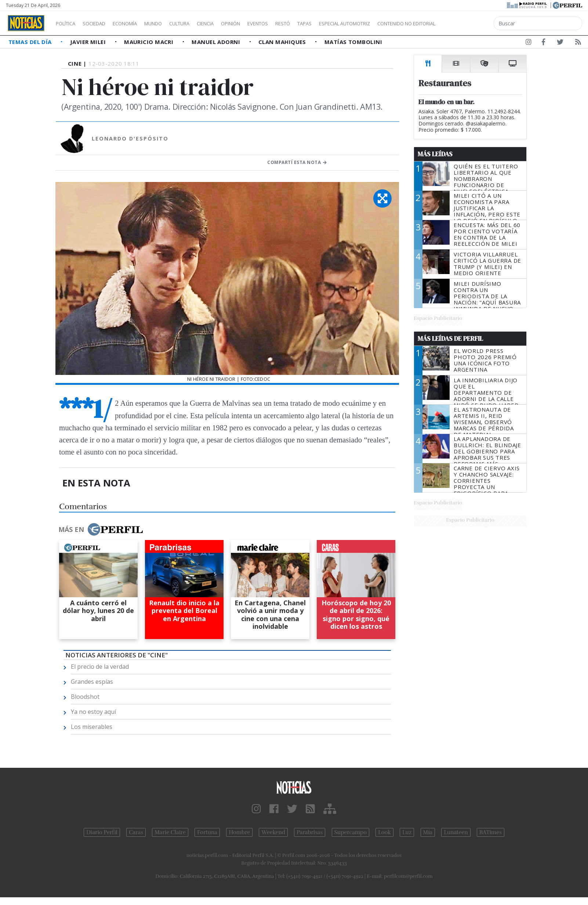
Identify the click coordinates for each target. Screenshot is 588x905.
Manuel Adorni (217, 42)
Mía (428, 832)
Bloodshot (85, 697)
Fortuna (207, 832)
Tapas (346, 23)
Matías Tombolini (353, 42)
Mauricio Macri (150, 42)
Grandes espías (92, 682)
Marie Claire (170, 832)
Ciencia (231, 23)
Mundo (170, 23)
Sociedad (102, 23)
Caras (136, 832)
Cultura (200, 23)
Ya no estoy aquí (93, 712)
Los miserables (92, 727)
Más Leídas (435, 154)
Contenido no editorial (469, 23)
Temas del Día (31, 42)
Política (68, 23)
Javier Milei (89, 42)
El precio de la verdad (100, 667)
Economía (137, 23)
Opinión (261, 23)
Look (384, 832)
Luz (407, 832)
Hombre (239, 832)
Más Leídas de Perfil (450, 339)
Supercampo (351, 832)
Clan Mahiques (283, 42)
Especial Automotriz (393, 23)
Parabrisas (310, 832)
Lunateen (456, 832)
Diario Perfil (102, 832)
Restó (321, 23)
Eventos (293, 23)
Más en (101, 529)
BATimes (491, 832)
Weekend (273, 832)
